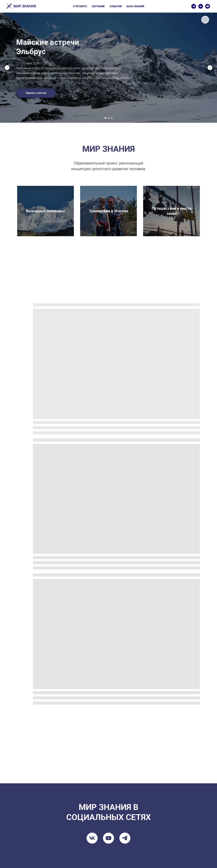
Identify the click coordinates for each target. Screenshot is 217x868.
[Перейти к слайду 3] (112, 118)
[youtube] (208, 6)
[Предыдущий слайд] (7, 68)
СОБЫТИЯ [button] (116, 6)
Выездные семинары (46, 211)
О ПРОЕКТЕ (80, 6)
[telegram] (194, 6)
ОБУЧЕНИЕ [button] (98, 6)
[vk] (201, 6)
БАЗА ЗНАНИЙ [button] (135, 6)
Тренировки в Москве (109, 211)
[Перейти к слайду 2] (108, 118)
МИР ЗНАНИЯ (109, 149)
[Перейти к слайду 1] (105, 118)
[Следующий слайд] (210, 68)
